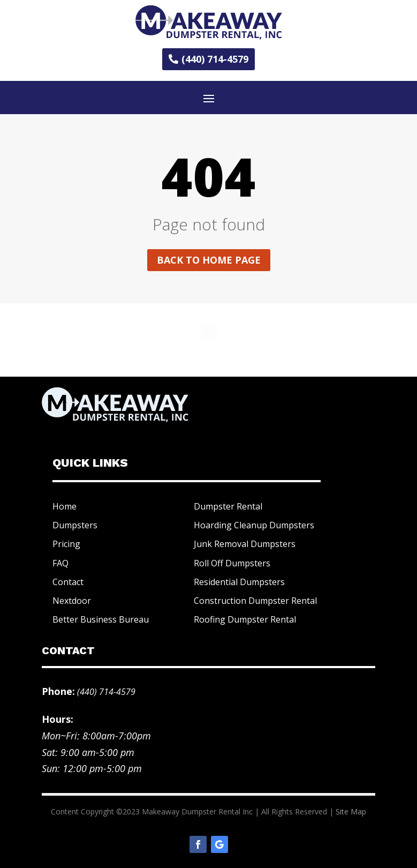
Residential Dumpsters (239, 582)
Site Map (351, 811)
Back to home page (209, 260)
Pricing (66, 544)
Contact (68, 582)
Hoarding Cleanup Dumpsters (254, 525)
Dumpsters (75, 525)
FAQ (60, 563)
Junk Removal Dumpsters (245, 544)
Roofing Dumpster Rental (245, 619)
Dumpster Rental (228, 506)
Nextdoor (72, 601)
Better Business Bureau (101, 619)
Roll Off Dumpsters (232, 563)
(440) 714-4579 (215, 59)
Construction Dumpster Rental (255, 601)
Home (65, 506)
